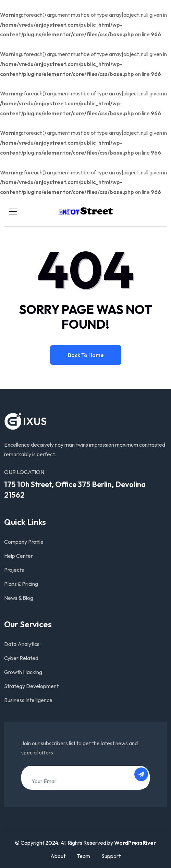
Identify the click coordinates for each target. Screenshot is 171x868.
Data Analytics (22, 644)
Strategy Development (31, 686)
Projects (14, 570)
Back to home (86, 355)
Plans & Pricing (21, 584)
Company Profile (24, 542)
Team (83, 856)
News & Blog (19, 598)
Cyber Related (21, 658)
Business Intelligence (28, 700)
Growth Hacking (23, 672)
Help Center (19, 556)
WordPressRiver (135, 843)
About (58, 856)
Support (111, 856)
